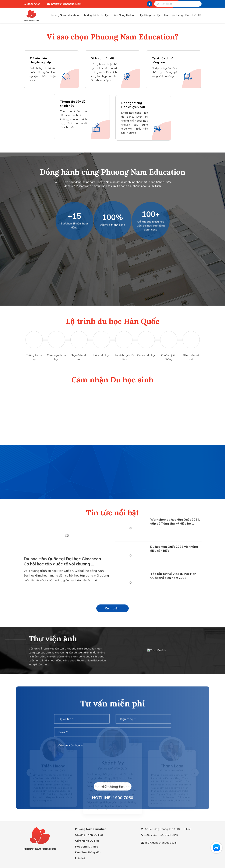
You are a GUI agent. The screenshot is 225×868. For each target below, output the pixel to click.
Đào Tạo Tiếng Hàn (176, 15)
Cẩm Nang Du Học (124, 15)
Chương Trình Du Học (96, 15)
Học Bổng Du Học (150, 15)
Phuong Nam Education (64, 15)
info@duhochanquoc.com (66, 4)
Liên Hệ (197, 15)
